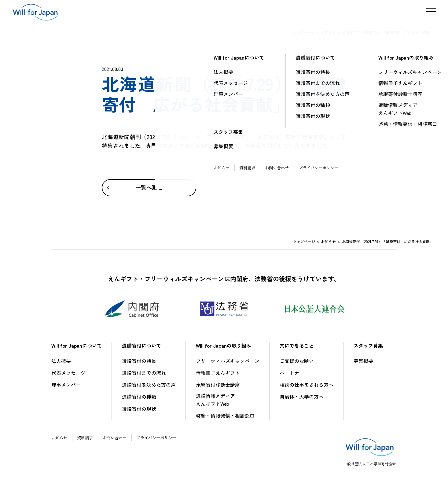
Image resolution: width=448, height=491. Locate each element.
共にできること (297, 345)
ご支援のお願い (297, 361)
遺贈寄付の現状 (139, 409)
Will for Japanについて (77, 345)
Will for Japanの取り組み (224, 345)
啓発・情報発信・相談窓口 (225, 415)
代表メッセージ (68, 373)
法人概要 (61, 361)
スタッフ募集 (368, 345)
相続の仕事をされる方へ (307, 385)
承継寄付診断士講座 (218, 385)
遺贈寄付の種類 (139, 397)
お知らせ (329, 32)
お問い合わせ (118, 437)
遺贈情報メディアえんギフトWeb (215, 400)
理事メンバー (66, 385)
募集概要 (363, 361)
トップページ (304, 32)
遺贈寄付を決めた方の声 (149, 385)
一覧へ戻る (148, 187)
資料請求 (87, 437)
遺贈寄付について (141, 345)
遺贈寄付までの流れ (144, 373)
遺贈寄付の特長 (139, 361)
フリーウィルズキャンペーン (228, 361)
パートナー (292, 373)
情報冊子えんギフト (218, 373)
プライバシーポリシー (162, 437)
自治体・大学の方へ (302, 397)
